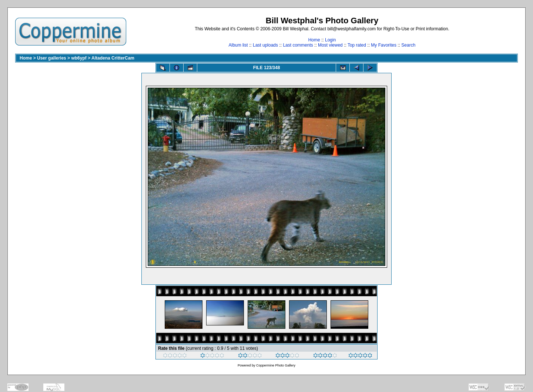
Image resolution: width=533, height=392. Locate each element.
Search (408, 45)
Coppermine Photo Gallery (276, 365)
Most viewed (330, 45)
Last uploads (265, 45)
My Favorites (384, 45)
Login (330, 40)
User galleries (52, 58)
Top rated (357, 45)
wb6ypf (79, 58)
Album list (238, 45)
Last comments (298, 45)
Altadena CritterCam (113, 58)
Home (314, 40)
